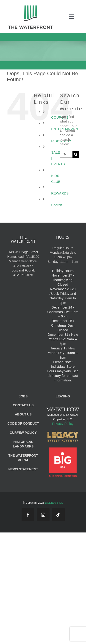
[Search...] (66, 154)
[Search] (76, 154)
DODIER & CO (54, 503)
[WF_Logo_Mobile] (31, 7)
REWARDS (60, 193)
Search (57, 205)
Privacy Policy (63, 424)
